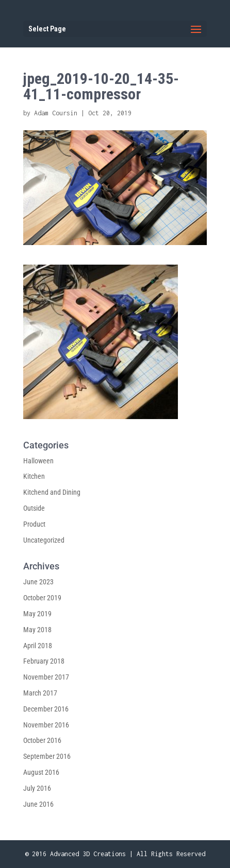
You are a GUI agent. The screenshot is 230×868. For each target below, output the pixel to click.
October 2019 (42, 598)
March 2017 (40, 693)
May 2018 (37, 630)
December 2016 (46, 709)
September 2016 (47, 756)
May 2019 (37, 614)
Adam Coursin (56, 113)
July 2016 (37, 788)
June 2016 (38, 804)
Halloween (38, 461)
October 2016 (42, 740)
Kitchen (34, 476)
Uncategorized (44, 540)
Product (34, 524)
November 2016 (46, 725)
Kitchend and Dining (52, 492)
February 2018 (44, 661)
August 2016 (41, 772)
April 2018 (38, 646)
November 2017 (46, 677)
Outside (34, 508)
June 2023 (38, 582)
